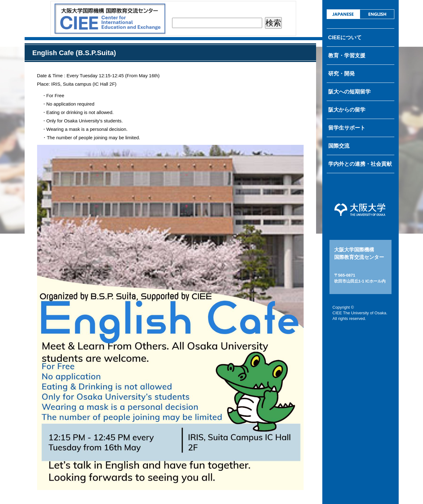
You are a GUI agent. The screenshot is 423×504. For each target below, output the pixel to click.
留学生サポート (347, 128)
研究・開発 (341, 74)
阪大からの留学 (347, 110)
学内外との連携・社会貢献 (360, 164)
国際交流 (339, 146)
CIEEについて (345, 38)
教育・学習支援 (347, 56)
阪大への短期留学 (349, 92)
